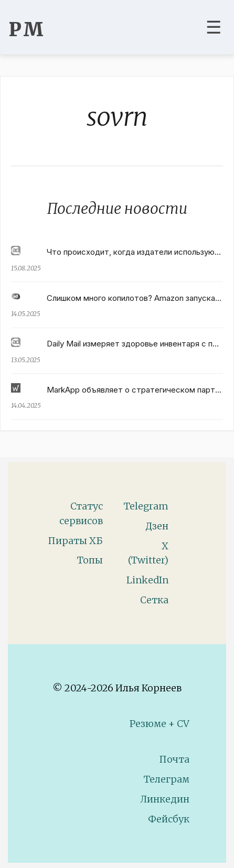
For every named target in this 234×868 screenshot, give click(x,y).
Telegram (146, 506)
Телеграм (167, 779)
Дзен (157, 526)
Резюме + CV (159, 724)
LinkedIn (147, 580)
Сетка (154, 600)
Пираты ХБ (75, 541)
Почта (174, 759)
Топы (90, 560)
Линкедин (165, 799)
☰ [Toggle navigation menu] (214, 27)
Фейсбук (169, 819)
